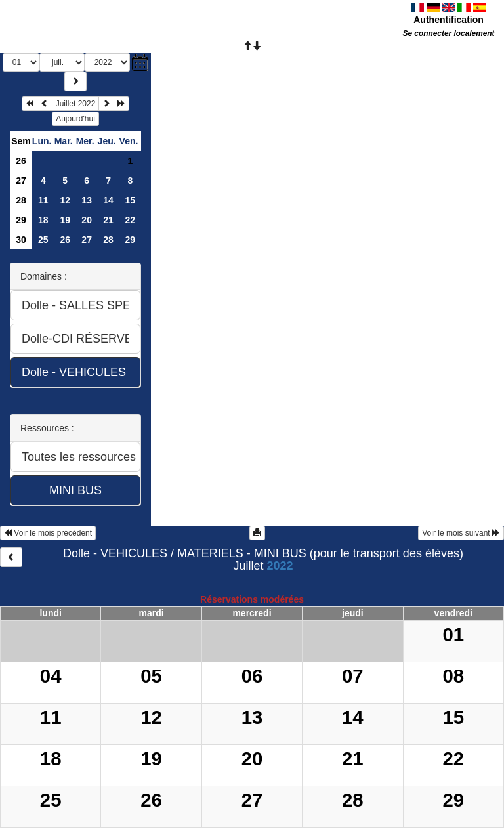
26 (21, 161)
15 (130, 200)
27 (21, 181)
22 (130, 220)
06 (252, 676)
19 (65, 220)
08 (453, 676)
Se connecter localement (448, 33)
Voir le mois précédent (48, 533)
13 (87, 200)
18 (43, 220)
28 (21, 200)
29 (21, 220)
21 (108, 220)
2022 (280, 566)
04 (51, 676)
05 (151, 676)
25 (43, 240)
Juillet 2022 (76, 104)
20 (87, 220)
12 (65, 200)
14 (108, 200)
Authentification (449, 20)
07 (353, 676)
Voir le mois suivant (461, 533)
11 (43, 200)
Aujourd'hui (75, 119)
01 (453, 634)
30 (21, 240)
